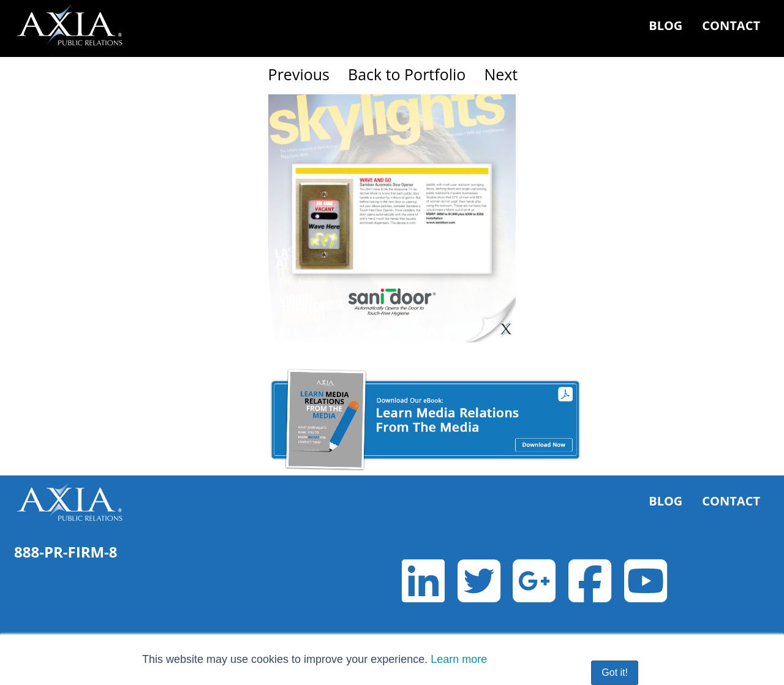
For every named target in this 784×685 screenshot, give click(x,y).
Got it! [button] (615, 672)
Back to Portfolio (407, 74)
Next (501, 74)
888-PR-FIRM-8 (66, 552)
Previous (299, 74)
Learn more (459, 659)
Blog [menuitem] (665, 25)
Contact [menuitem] (731, 25)
